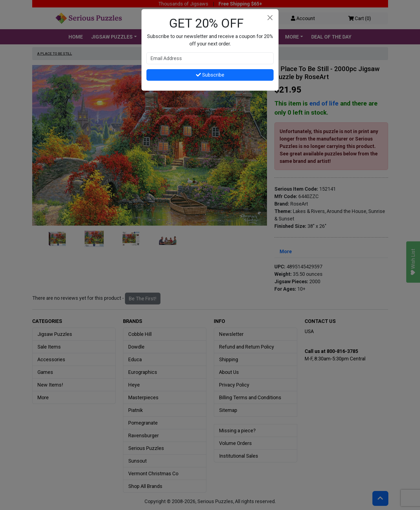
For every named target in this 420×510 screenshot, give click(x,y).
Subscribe (210, 75)
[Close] (270, 18)
